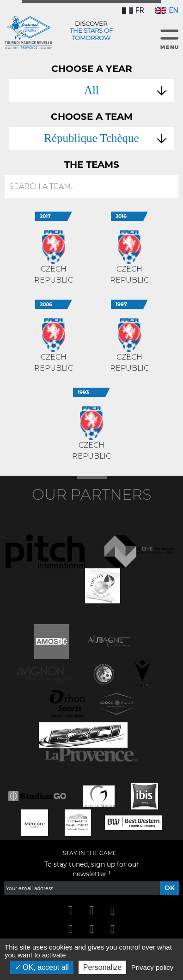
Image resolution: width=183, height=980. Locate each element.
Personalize (103, 967)
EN (167, 10)
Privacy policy (152, 967)
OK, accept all (42, 967)
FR (133, 10)
